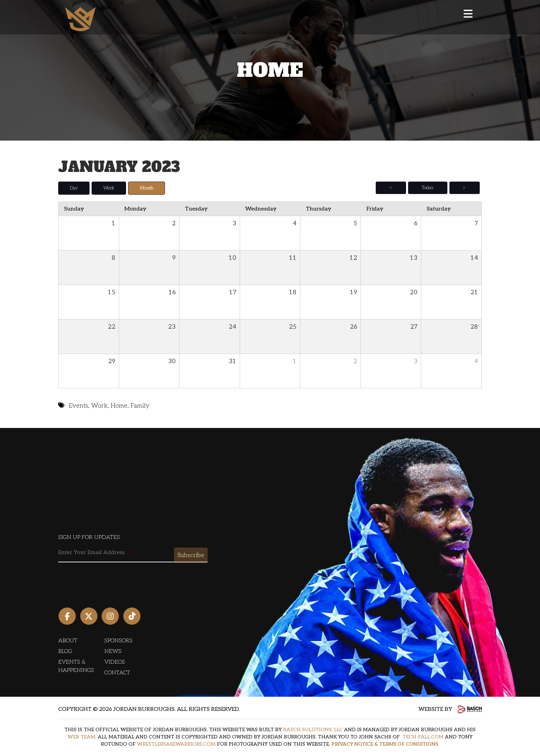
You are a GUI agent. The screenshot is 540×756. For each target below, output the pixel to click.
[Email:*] (133, 553)
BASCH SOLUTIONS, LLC (313, 729)
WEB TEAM (81, 737)
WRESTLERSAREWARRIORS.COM (176, 744)
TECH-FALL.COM (423, 737)
